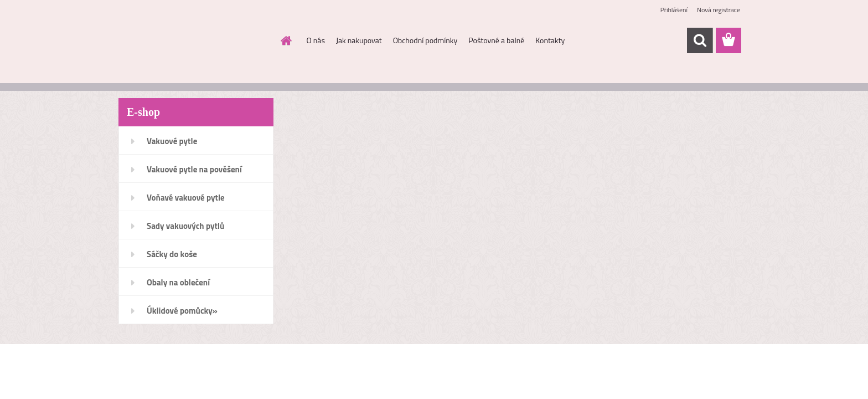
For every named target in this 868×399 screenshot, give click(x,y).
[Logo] (195, 41)
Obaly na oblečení (178, 282)
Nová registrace (719, 10)
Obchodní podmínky (425, 40)
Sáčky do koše (172, 254)
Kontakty (550, 40)
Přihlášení (674, 10)
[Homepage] (286, 40)
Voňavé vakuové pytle (186, 198)
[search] (700, 40)
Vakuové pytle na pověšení (194, 169)
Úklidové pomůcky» (182, 311)
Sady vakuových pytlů (185, 226)
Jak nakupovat (359, 40)
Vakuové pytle (172, 141)
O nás (316, 40)
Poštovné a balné (496, 40)
